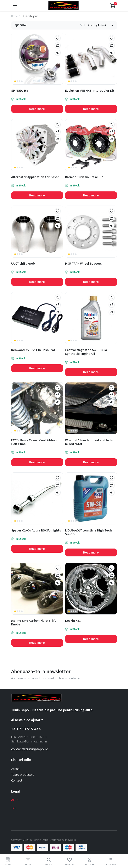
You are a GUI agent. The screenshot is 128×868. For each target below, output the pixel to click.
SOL (14, 808)
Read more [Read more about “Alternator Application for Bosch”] (37, 195)
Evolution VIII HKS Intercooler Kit (90, 91)
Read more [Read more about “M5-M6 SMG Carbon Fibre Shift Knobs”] (37, 643)
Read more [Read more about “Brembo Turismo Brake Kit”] (91, 195)
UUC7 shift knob (23, 264)
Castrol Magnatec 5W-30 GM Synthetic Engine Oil (86, 352)
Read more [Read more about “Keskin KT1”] (91, 639)
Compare (58, 45)
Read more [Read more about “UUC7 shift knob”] (37, 282)
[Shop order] (100, 25)
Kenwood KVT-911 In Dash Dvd (33, 350)
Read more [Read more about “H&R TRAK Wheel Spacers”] (91, 282)
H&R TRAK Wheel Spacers (84, 264)
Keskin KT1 (73, 621)
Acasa (15, 769)
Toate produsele (23, 775)
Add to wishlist (58, 38)
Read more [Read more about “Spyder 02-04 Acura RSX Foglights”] (37, 549)
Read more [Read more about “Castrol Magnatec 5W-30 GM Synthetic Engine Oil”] (91, 372)
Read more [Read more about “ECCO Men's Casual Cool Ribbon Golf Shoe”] (37, 462)
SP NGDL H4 (20, 91)
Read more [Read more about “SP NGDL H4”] (37, 109)
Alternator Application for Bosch (35, 177)
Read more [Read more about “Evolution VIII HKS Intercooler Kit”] (91, 109)
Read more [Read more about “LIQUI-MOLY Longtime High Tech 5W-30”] (91, 552)
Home (15, 16)
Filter (21, 25)
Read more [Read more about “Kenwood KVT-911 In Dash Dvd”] (37, 368)
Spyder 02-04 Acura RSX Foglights (36, 530)
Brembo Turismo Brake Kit (84, 177)
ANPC (16, 800)
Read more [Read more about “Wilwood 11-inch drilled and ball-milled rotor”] (91, 462)
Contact (17, 780)
